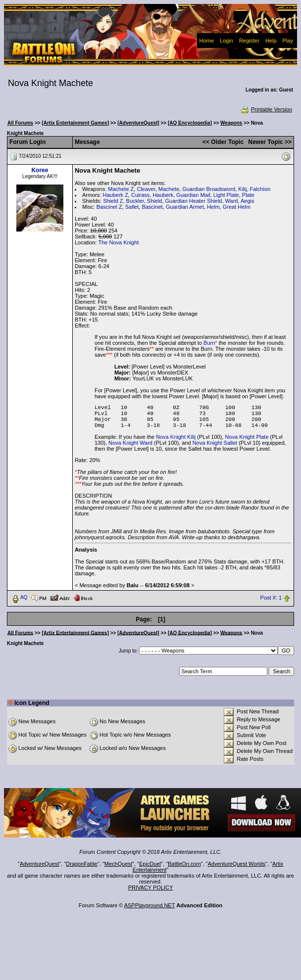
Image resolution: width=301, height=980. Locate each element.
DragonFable (82, 864)
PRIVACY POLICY (151, 887)
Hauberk (163, 195)
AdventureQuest (40, 864)
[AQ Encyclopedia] (190, 123)
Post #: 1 (271, 598)
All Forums (20, 123)
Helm (213, 207)
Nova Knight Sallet (215, 443)
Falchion (260, 189)
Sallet (132, 207)
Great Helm (237, 207)
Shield (155, 201)
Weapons (231, 123)
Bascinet (152, 207)
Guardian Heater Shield (194, 201)
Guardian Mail (193, 195)
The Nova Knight (118, 242)
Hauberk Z (115, 195)
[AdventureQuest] (138, 123)
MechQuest (118, 864)
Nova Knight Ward (130, 443)
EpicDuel (150, 864)
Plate (248, 195)
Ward (232, 201)
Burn (209, 343)
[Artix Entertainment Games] (75, 123)
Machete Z (121, 189)
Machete (169, 189)
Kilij (242, 189)
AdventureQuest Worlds (237, 864)
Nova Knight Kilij (176, 437)
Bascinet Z (109, 207)
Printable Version (266, 109)
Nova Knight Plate (247, 437)
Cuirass (140, 195)
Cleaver (146, 189)
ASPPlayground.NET (150, 905)
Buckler (135, 201)
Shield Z (113, 201)
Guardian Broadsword (209, 189)
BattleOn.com (184, 864)
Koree (40, 170)
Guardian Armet (185, 207)
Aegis (248, 201)
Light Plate (226, 195)
